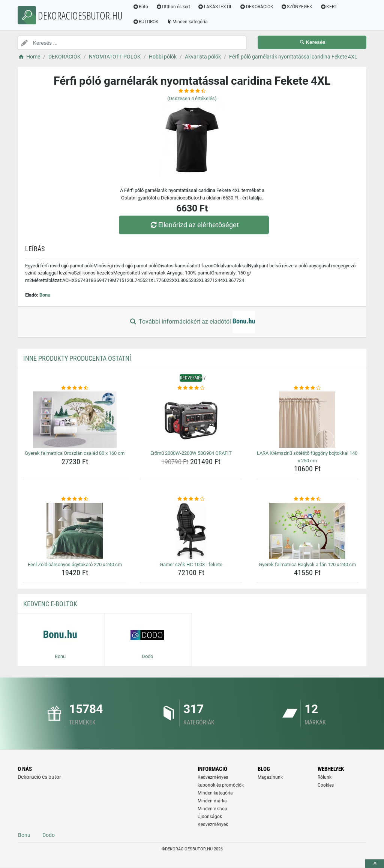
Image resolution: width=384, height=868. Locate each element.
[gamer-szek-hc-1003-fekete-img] (191, 531)
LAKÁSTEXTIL (216, 7)
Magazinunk (270, 777)
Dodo (49, 835)
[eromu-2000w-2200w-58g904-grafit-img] (191, 420)
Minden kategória (188, 22)
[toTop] (375, 864)
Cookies (326, 785)
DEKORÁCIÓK (257, 7)
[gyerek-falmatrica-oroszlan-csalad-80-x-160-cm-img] (75, 420)
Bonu (45, 295)
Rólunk (325, 777)
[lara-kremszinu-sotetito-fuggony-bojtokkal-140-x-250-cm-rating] (307, 388)
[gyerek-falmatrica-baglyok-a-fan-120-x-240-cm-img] (307, 531)
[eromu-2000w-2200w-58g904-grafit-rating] (191, 388)
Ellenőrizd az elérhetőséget (194, 225)
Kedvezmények (213, 825)
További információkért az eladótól (192, 322)
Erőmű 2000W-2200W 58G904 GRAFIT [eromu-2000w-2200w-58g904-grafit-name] (191, 453)
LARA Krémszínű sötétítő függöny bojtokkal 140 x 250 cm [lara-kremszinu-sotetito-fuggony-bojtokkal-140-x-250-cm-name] (307, 457)
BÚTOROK (147, 22)
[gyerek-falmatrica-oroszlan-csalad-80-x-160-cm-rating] (75, 388)
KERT (330, 7)
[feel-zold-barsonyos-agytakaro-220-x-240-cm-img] (75, 531)
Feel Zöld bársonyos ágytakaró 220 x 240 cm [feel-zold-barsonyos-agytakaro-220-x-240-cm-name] (75, 564)
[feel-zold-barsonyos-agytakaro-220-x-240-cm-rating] (75, 499)
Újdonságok (210, 817)
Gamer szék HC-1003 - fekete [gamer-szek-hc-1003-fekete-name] (191, 564)
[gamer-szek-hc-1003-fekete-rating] (191, 499)
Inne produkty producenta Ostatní (77, 358)
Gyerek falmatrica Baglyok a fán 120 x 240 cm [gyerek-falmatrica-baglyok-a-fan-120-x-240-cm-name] (307, 564)
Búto (141, 7)
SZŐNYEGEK (298, 7)
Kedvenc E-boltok (50, 604)
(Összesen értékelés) (192, 98)
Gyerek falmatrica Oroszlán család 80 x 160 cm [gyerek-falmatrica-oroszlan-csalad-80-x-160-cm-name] (75, 453)
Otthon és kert (174, 7)
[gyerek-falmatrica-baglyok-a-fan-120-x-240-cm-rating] (307, 499)
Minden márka (212, 801)
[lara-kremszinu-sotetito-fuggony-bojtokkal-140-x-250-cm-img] (307, 420)
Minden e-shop (212, 809)
